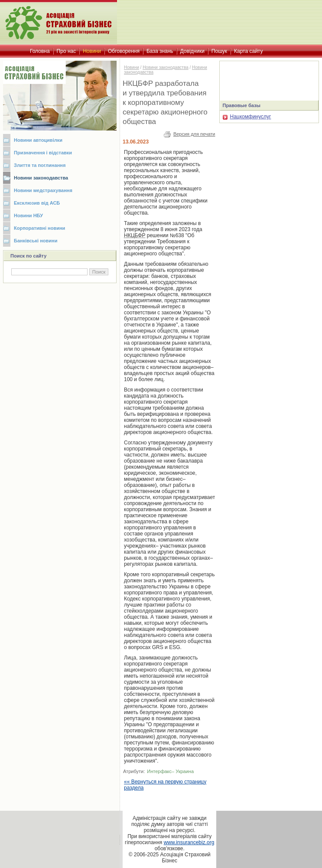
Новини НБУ (28, 215)
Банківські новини (36, 241)
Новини (132, 67)
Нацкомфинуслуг (247, 117)
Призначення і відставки (43, 153)
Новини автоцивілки (38, 140)
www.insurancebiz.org (189, 842)
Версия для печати (194, 134)
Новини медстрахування (43, 190)
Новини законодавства (41, 178)
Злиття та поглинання (40, 165)
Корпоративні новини (39, 228)
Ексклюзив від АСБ (37, 203)
